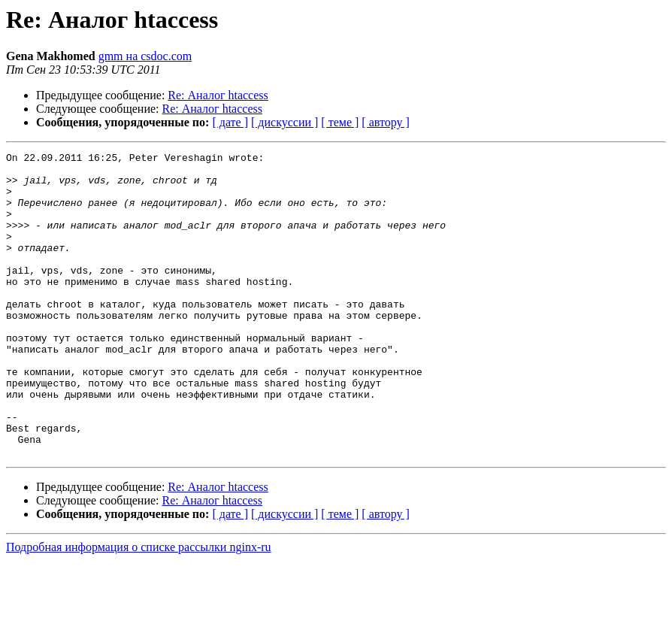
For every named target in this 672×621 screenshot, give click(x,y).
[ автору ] (385, 122)
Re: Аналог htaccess (218, 95)
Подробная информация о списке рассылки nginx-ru (139, 608)
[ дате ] (230, 122)
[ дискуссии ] (285, 122)
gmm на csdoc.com (145, 56)
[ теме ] (340, 122)
